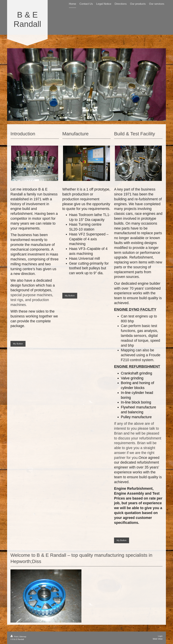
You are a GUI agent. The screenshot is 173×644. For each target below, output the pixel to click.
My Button (18, 344)
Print (14, 637)
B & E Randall (27, 19)
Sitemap (23, 637)
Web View (158, 639)
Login (160, 636)
